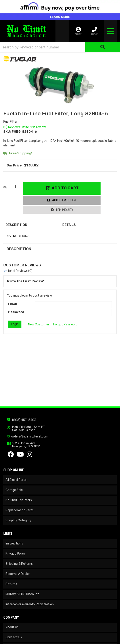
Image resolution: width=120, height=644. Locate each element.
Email (12, 304)
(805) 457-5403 (24, 420)
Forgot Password (65, 324)
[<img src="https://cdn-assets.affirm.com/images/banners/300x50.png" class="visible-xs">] (60, 10)
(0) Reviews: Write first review (25, 127)
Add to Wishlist (64, 200)
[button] (60, 47)
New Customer (39, 324)
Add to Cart (65, 188)
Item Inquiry (64, 210)
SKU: (7, 132)
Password (16, 312)
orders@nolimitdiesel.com (30, 437)
